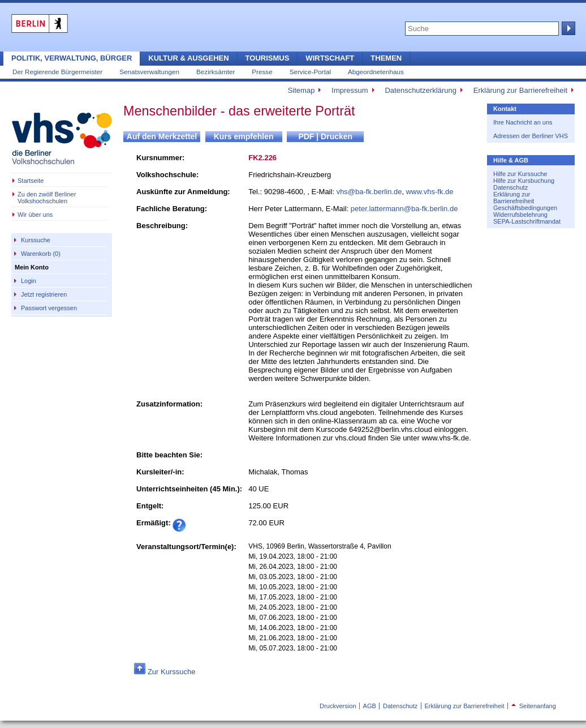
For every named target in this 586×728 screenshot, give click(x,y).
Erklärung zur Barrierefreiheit (520, 90)
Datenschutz (510, 187)
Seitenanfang (534, 706)
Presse (262, 72)
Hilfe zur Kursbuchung (524, 181)
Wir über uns (35, 215)
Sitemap (301, 90)
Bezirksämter (216, 72)
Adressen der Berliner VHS (531, 136)
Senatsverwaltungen (149, 72)
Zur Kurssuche (172, 672)
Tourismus (268, 58)
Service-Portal (310, 72)
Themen (386, 58)
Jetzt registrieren (44, 294)
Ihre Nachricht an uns (523, 122)
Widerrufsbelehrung (520, 215)
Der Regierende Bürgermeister (57, 72)
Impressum (350, 90)
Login (29, 281)
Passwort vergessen (49, 308)
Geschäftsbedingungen (525, 208)
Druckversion (338, 706)
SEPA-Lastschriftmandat (527, 221)
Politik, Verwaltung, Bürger (72, 58)
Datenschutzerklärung (420, 90)
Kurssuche (36, 240)
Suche (567, 28)
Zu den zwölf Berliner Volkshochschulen (47, 198)
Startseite (31, 181)
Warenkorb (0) (41, 254)
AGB (370, 706)
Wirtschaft (330, 58)
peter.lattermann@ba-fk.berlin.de (404, 209)
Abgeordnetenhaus (376, 72)
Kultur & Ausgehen (188, 58)
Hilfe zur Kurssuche (520, 174)
